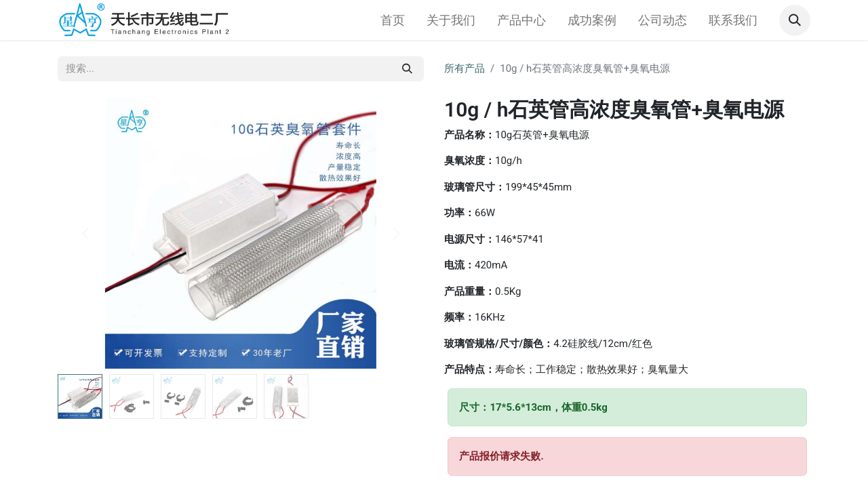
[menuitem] (393, 20)
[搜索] (407, 69)
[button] (795, 20)
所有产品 (465, 68)
